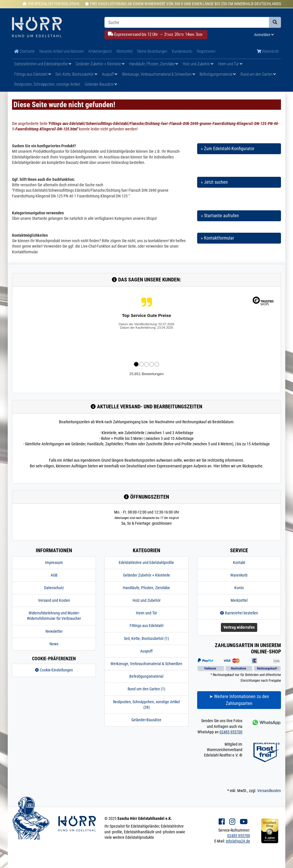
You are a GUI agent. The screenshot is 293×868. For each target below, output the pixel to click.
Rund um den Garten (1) (146, 689)
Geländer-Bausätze (101, 84)
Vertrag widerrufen (239, 627)
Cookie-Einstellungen (54, 670)
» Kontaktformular (217, 238)
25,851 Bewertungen (146, 374)
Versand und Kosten (54, 600)
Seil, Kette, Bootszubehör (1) (146, 638)
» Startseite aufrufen (220, 216)
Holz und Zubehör (198, 64)
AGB (54, 575)
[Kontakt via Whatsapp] (266, 722)
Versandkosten (269, 791)
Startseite (24, 51)
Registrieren (206, 51)
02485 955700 (231, 732)
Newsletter (54, 631)
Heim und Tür (230, 64)
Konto (239, 588)
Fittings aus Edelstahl (33, 74)
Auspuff (110, 74)
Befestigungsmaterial (218, 74)
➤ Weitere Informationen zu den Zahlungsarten (239, 700)
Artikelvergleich (100, 51)
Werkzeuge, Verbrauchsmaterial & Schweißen (158, 74)
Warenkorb (268, 51)
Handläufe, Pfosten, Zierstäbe (154, 64)
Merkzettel (125, 51)
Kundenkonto (182, 51)
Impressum (54, 563)
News (54, 644)
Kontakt (239, 563)
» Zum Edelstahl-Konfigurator (228, 149)
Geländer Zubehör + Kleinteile (100, 64)
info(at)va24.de (238, 841)
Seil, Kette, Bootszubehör (76, 74)
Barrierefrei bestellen (239, 613)
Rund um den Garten (258, 74)
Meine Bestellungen (152, 51)
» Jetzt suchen (214, 182)
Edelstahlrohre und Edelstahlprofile (43, 64)
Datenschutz (54, 588)
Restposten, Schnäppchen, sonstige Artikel (47, 84)
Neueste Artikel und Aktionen (61, 51)
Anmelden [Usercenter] (264, 35)
